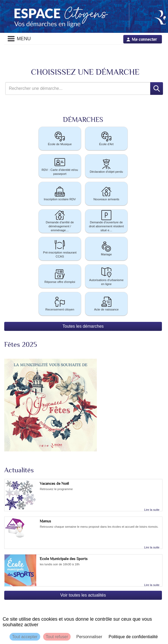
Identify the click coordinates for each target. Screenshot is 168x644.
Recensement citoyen (60, 303)
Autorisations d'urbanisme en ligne (106, 276)
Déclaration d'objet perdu (106, 166)
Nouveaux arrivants (106, 193)
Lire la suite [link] (152, 510)
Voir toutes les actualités (83, 595)
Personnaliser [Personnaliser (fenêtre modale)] (89, 637)
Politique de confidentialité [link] (133, 637)
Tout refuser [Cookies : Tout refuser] (57, 637)
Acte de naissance (106, 303)
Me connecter (144, 39)
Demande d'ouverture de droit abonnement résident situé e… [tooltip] (106, 221)
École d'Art (106, 138)
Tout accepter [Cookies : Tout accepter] (25, 637)
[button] (60, 139)
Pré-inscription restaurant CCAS (60, 248)
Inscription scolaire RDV (60, 193)
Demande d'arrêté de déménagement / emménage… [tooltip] (60, 221)
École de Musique (60, 138)
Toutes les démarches (83, 326)
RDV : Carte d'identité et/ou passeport (60, 166)
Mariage (106, 248)
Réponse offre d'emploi (60, 276)
